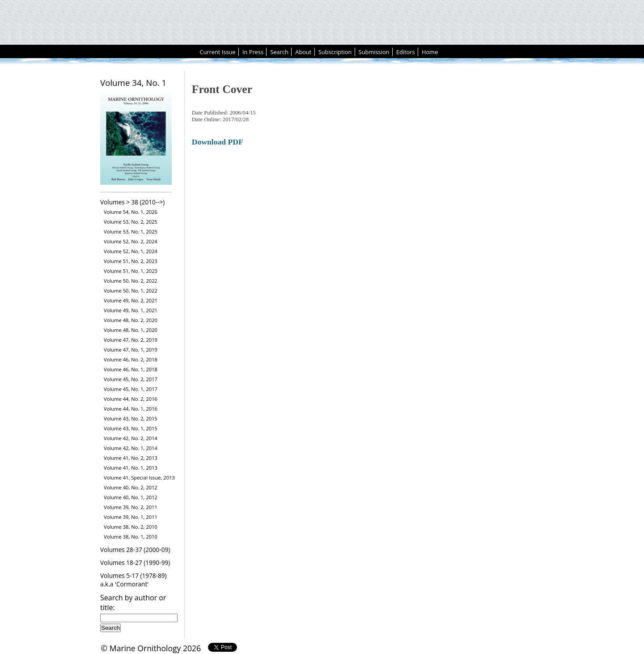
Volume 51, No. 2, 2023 (131, 261)
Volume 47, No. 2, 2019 (131, 340)
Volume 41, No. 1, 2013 (131, 468)
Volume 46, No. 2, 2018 (131, 359)
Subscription (335, 52)
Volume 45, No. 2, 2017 (131, 379)
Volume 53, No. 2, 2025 (131, 222)
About (303, 52)
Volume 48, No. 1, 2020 (131, 330)
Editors (406, 52)
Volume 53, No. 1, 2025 (131, 231)
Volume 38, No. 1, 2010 (131, 537)
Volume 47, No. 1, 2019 (131, 350)
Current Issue (217, 52)
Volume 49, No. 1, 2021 (131, 310)
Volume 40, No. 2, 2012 (131, 487)
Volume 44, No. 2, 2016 (131, 399)
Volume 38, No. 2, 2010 (131, 527)
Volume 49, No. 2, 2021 (131, 300)
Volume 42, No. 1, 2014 (131, 448)
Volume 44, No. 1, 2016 (131, 409)
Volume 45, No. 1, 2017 (131, 389)
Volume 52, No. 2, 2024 (131, 241)
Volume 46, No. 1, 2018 (131, 369)
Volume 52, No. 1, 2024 (131, 251)
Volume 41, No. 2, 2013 (131, 458)
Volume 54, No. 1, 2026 (131, 212)
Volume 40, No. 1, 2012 (131, 497)
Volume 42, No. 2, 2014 (131, 438)
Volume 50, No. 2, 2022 (131, 281)
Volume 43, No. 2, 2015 (131, 418)
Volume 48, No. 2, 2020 (131, 320)
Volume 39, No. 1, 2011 (131, 517)
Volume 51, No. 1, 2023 (131, 271)
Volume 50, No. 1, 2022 (131, 291)
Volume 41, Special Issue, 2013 (139, 478)
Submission (374, 52)
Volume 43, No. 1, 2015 (131, 428)
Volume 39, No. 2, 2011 (131, 507)
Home (430, 52)
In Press (253, 52)
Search (279, 52)
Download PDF (218, 142)
